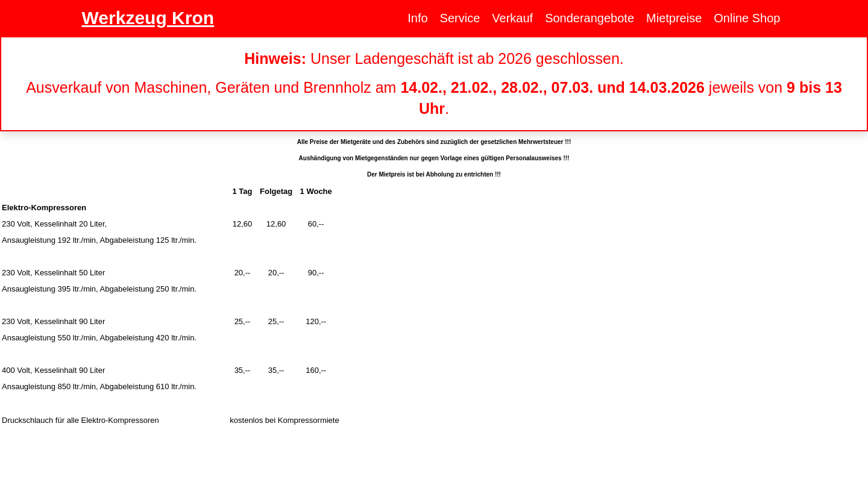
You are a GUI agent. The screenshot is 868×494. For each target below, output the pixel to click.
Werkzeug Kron (148, 18)
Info (417, 18)
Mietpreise (674, 18)
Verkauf (512, 18)
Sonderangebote (590, 18)
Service (460, 18)
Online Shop (747, 18)
